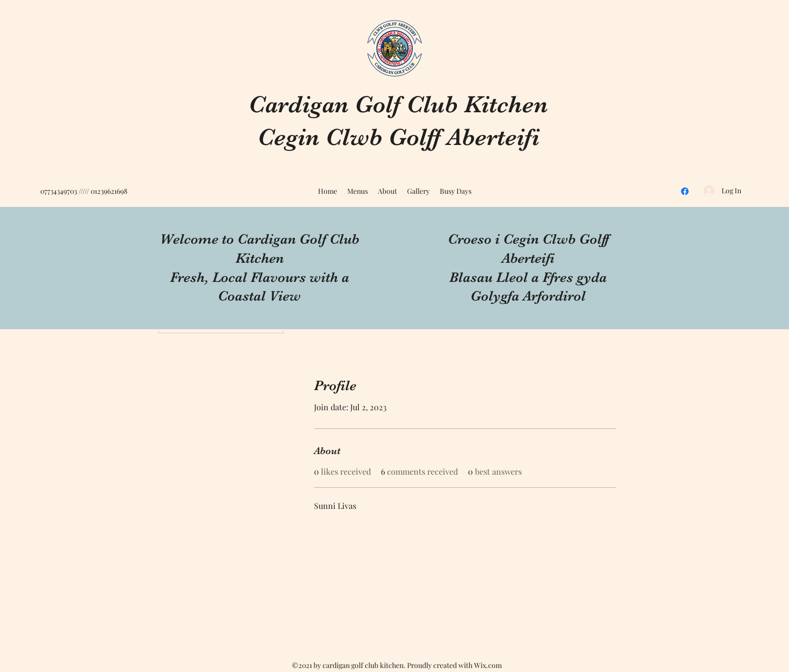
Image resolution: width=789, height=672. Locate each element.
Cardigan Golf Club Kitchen (398, 104)
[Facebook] (685, 191)
